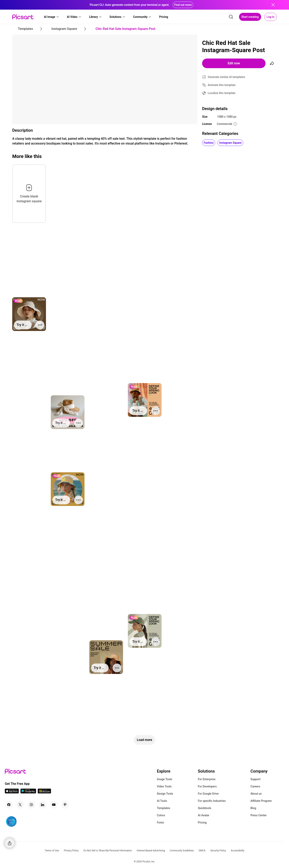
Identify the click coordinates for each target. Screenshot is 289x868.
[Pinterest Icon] (65, 805)
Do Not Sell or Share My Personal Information (108, 851)
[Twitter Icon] (20, 805)
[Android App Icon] (28, 792)
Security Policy (218, 851)
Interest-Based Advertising (151, 851)
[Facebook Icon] (9, 805)
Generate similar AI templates (226, 77)
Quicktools (205, 808)
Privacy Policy (71, 851)
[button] (52, 17)
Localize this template (222, 93)
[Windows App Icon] (44, 792)
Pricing (202, 822)
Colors (161, 815)
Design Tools (165, 794)
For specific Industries (212, 801)
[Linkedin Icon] (43, 805)
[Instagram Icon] (31, 805)
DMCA (202, 851)
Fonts (160, 822)
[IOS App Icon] (12, 792)
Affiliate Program (261, 801)
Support (255, 779)
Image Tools (165, 779)
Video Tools (164, 786)
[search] (231, 17)
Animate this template (222, 85)
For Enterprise (207, 779)
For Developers (207, 786)
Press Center (259, 815)
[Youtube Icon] (54, 805)
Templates (164, 808)
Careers (255, 786)
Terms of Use (52, 851)
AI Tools (162, 801)
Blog (253, 808)
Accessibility (238, 851)
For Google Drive (208, 794)
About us (256, 794)
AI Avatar (204, 815)
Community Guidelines (182, 851)
